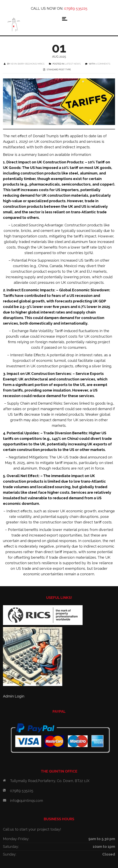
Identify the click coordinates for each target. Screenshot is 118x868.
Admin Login (14, 696)
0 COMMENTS (103, 64)
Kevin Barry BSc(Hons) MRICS (27, 64)
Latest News (73, 64)
